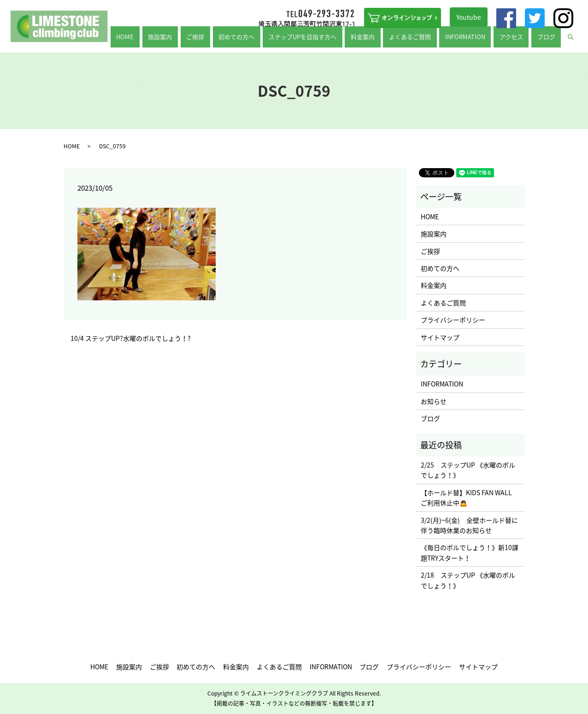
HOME (177, 40)
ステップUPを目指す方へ (332, 40)
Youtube (469, 17)
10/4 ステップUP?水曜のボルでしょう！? (131, 338)
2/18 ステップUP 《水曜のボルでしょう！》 (468, 580)
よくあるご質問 (430, 40)
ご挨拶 (235, 40)
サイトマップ (440, 337)
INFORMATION (480, 40)
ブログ (549, 40)
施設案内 (206, 40)
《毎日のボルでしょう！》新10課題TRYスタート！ (470, 552)
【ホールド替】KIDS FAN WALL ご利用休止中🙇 (470, 497)
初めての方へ (270, 40)
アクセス (520, 40)
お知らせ (434, 401)
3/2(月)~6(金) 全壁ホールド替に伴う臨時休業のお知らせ (469, 525)
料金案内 (388, 40)
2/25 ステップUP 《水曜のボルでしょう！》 (468, 470)
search (576, 41)
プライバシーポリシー (453, 320)
